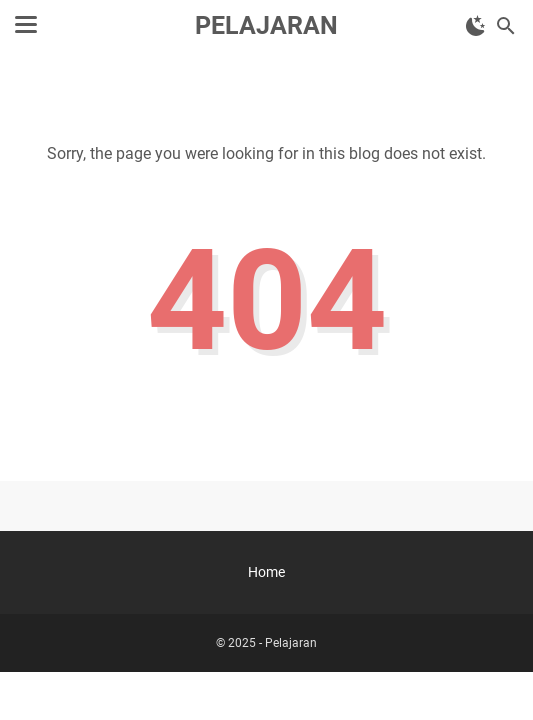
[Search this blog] (506, 26)
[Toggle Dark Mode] (476, 26)
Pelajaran (266, 25)
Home (266, 572)
